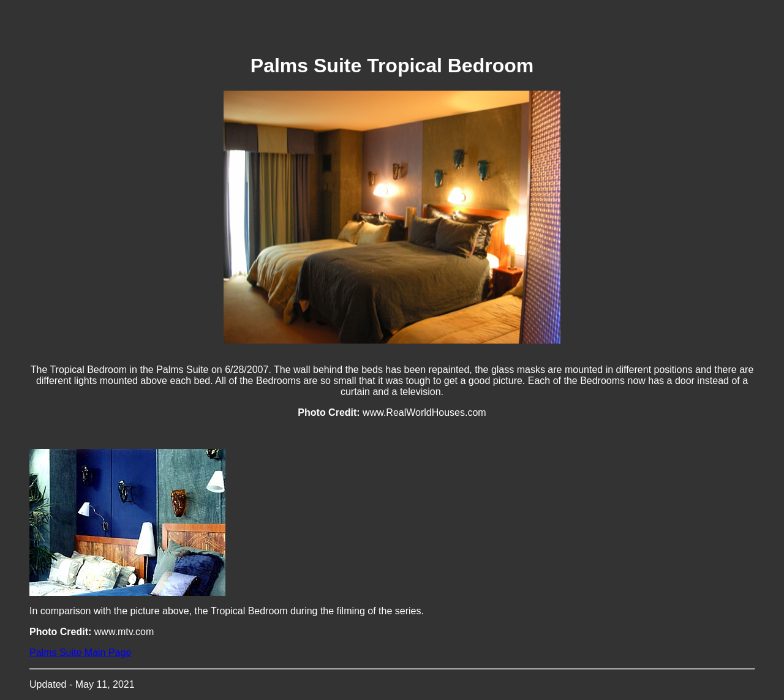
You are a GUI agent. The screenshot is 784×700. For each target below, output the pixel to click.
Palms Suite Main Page (80, 653)
